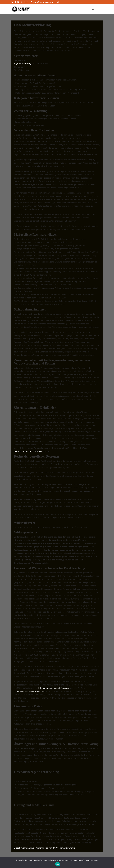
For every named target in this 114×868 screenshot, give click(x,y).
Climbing (28, 63)
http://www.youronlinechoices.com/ (30, 691)
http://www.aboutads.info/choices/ (54, 688)
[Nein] (111, 862)
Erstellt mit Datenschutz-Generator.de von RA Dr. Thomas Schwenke (44, 848)
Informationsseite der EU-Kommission (31, 451)
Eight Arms (19, 63)
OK (58, 864)
